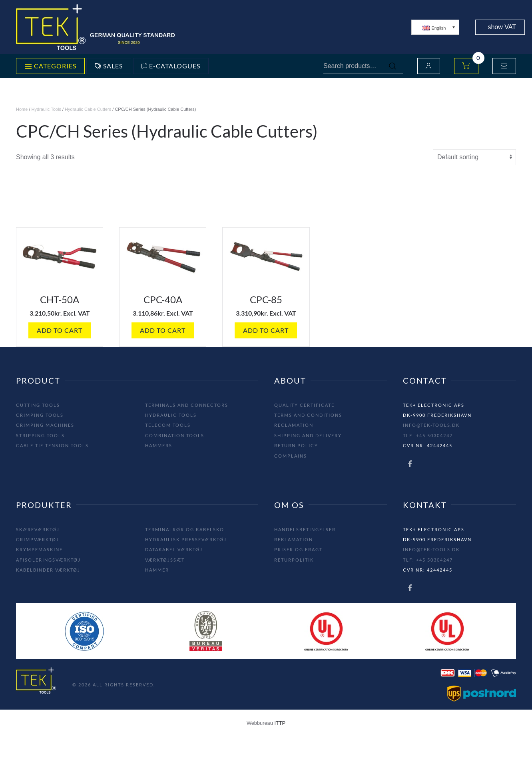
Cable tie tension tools (52, 445)
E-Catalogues (171, 66)
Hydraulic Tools (46, 109)
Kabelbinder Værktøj (48, 570)
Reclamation (294, 425)
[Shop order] (474, 157)
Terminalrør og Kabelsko (185, 529)
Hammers (159, 445)
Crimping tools (40, 415)
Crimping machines (45, 425)
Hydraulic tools (171, 415)
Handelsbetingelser (305, 529)
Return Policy (296, 445)
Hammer (157, 570)
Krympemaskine (39, 549)
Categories (50, 66)
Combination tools (175, 435)
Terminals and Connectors (187, 405)
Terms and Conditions (308, 415)
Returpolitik (294, 560)
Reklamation (294, 539)
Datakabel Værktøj (174, 549)
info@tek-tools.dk (431, 425)
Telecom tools (168, 425)
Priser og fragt (298, 549)
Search (392, 66)
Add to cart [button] (60, 330)
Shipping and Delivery (308, 435)
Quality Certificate (304, 405)
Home (22, 109)
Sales (109, 66)
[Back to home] (96, 27)
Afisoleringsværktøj (48, 560)
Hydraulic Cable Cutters (88, 109)
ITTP (280, 723)
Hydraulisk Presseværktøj (186, 539)
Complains (291, 456)
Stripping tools (40, 435)
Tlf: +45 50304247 (428, 435)
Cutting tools (38, 405)
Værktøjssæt (165, 560)
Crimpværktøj (38, 539)
